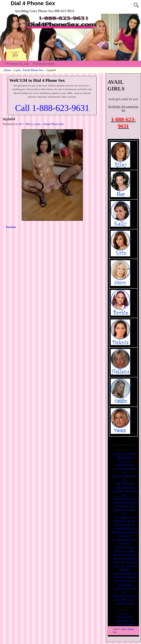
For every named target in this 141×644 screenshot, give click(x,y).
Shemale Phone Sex (125, 577)
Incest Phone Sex (125, 517)
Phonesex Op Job (17, 64)
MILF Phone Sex (125, 525)
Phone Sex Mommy (125, 558)
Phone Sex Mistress (125, 555)
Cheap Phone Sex (125, 487)
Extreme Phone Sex (125, 502)
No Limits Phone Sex (125, 540)
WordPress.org (125, 624)
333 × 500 (24, 124)
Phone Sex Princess (125, 566)
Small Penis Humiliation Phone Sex (125, 588)
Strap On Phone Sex (125, 596)
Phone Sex (125, 543)
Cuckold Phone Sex (125, 498)
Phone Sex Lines (125, 551)
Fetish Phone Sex (125, 506)
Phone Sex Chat (125, 547)
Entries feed (125, 617)
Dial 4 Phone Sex (33, 3)
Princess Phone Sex (125, 573)
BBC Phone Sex (125, 483)
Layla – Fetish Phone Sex (49, 124)
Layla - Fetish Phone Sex (29, 70)
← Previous (9, 227)
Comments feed (125, 620)
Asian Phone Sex (125, 465)
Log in (125, 613)
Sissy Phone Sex (125, 581)
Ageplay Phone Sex (125, 454)
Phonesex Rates (44, 64)
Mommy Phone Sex (125, 528)
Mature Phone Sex (125, 521)
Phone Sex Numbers (125, 562)
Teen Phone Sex (125, 603)
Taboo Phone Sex (125, 599)
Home (7, 70)
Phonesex (125, 569)
